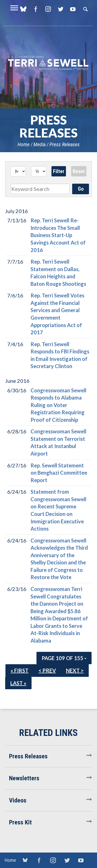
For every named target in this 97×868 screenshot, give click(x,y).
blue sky (25, 860)
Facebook (36, 9)
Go (81, 189)
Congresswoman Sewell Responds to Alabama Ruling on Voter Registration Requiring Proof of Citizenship (58, 405)
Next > (75, 670)
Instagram (48, 9)
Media (39, 144)
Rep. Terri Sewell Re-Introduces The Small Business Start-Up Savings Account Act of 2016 (58, 235)
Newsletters (24, 778)
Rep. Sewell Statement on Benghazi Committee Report (59, 473)
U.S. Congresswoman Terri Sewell (48, 63)
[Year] (39, 171)
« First (20, 670)
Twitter (60, 9)
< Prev (47, 670)
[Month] (18, 171)
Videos (18, 800)
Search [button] (85, 9)
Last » (18, 683)
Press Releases (65, 144)
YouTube (73, 9)
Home (24, 144)
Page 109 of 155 (64, 658)
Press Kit (20, 822)
